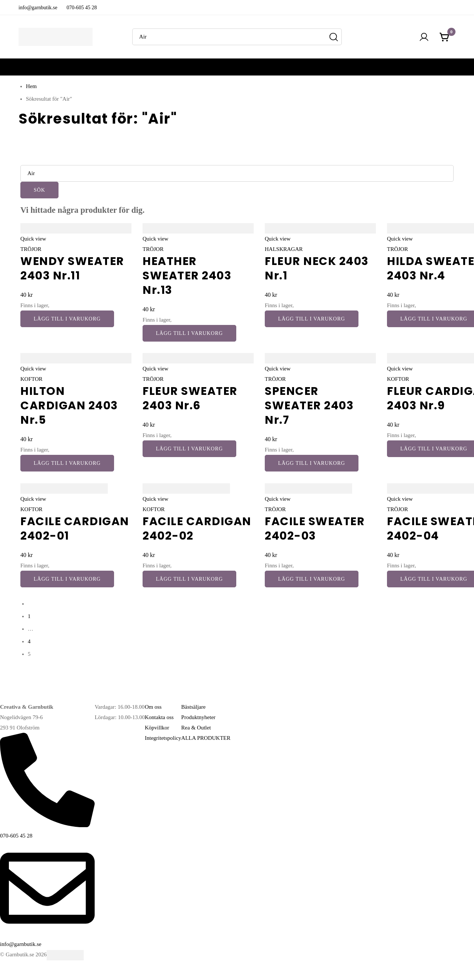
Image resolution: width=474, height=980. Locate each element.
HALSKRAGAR (284, 249)
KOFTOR (31, 379)
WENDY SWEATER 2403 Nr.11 (72, 269)
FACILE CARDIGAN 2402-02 (197, 529)
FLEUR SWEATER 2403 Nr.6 (190, 398)
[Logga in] (424, 37)
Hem (31, 86)
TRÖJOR (31, 249)
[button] (67, 319)
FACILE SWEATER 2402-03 (315, 529)
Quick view (33, 239)
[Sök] (333, 37)
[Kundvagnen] (445, 37)
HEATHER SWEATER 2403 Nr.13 (187, 276)
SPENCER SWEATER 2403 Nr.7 (309, 406)
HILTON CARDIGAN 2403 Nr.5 (69, 406)
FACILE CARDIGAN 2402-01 (75, 529)
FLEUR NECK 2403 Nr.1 (317, 269)
